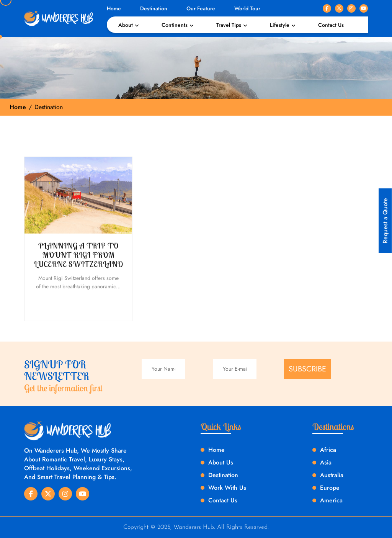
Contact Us (331, 25)
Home (114, 8)
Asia (326, 462)
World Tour (247, 8)
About (126, 25)
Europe (330, 488)
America (331, 500)
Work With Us (227, 488)
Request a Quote (385, 221)
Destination (154, 8)
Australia (332, 475)
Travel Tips (229, 25)
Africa (328, 450)
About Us (221, 462)
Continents (175, 25)
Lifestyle (280, 25)
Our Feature (201, 8)
